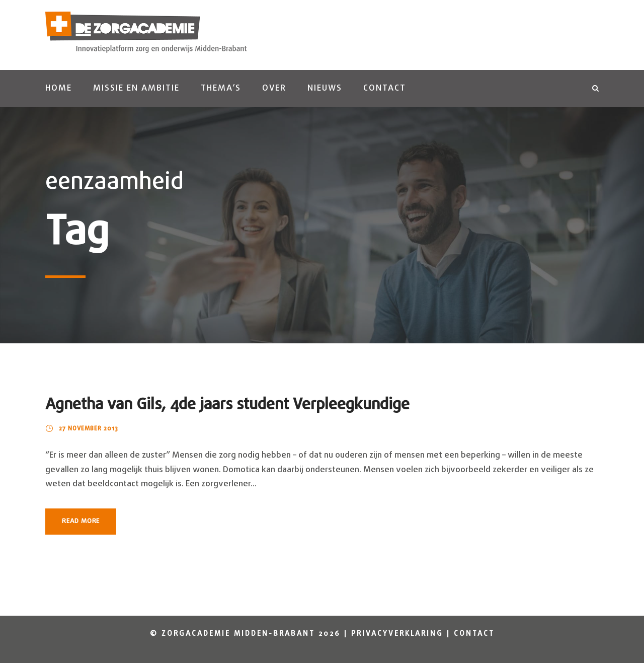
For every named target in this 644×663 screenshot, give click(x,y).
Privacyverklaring (397, 634)
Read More (81, 521)
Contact (385, 88)
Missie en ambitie (136, 88)
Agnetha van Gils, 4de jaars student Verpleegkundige (227, 405)
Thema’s (221, 88)
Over (274, 88)
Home (59, 88)
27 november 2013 (89, 429)
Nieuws (325, 88)
